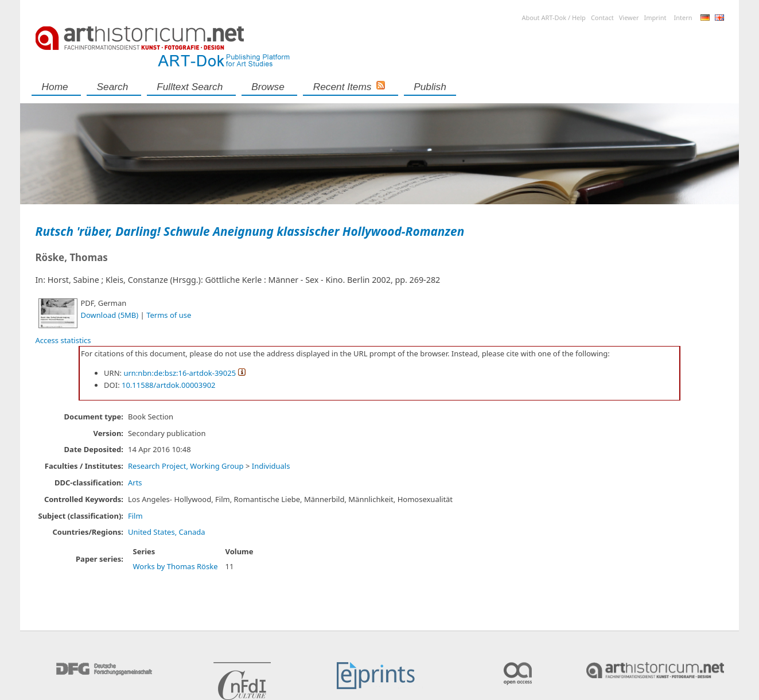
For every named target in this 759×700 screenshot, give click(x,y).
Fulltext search (190, 87)
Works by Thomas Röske (175, 566)
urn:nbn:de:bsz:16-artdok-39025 (180, 373)
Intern (683, 17)
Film (135, 516)
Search (113, 87)
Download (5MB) (110, 315)
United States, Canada (167, 532)
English (719, 17)
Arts (135, 483)
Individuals (271, 466)
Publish (430, 87)
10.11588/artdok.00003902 (169, 385)
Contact (602, 17)
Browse (268, 87)
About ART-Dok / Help (554, 17)
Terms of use (169, 315)
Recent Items (342, 87)
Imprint (655, 17)
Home (55, 87)
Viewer (629, 17)
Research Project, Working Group (186, 466)
